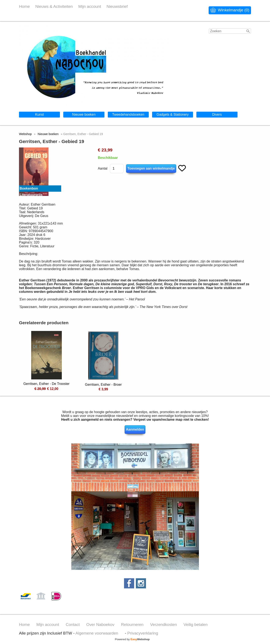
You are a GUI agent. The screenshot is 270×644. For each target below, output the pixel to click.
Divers (217, 114)
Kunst (40, 114)
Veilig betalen (196, 625)
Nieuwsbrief (117, 6)
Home (24, 6)
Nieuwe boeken (84, 114)
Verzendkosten (164, 625)
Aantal (103, 168)
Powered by (132, 639)
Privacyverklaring (143, 633)
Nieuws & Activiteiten (54, 6)
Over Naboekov (100, 625)
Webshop (25, 134)
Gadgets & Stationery (173, 114)
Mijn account (90, 6)
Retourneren (132, 625)
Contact (73, 625)
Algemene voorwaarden (97, 633)
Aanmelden (135, 429)
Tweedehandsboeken (128, 114)
